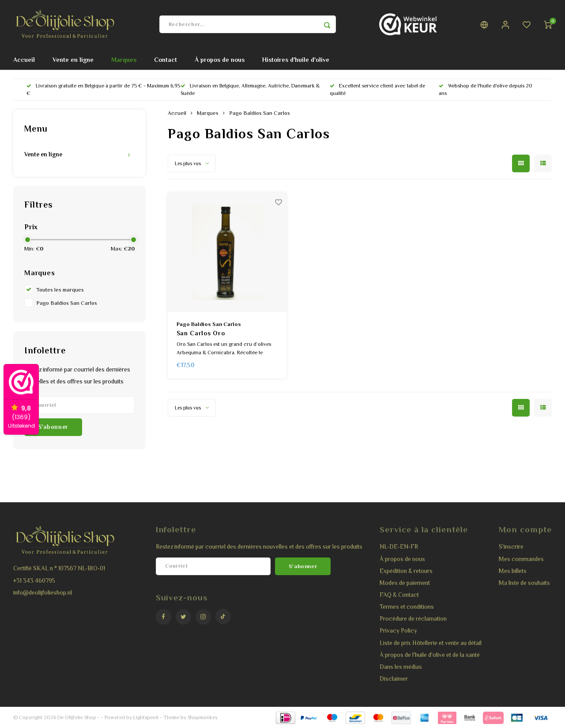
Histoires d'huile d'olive (296, 60)
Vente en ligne (73, 60)
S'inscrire (511, 547)
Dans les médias (401, 667)
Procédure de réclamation (413, 619)
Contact (166, 60)
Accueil (24, 60)
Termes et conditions (407, 607)
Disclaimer (394, 679)
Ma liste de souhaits (524, 583)
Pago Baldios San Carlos (67, 303)
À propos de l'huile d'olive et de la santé (430, 655)
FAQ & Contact (399, 595)
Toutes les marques (60, 290)
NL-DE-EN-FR (399, 547)
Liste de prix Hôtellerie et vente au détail (431, 643)
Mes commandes (521, 559)
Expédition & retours (406, 571)
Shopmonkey (203, 717)
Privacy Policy (398, 631)
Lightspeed (146, 717)
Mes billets (513, 571)
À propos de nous (220, 60)
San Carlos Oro (201, 333)
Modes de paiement (405, 583)
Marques (124, 60)
